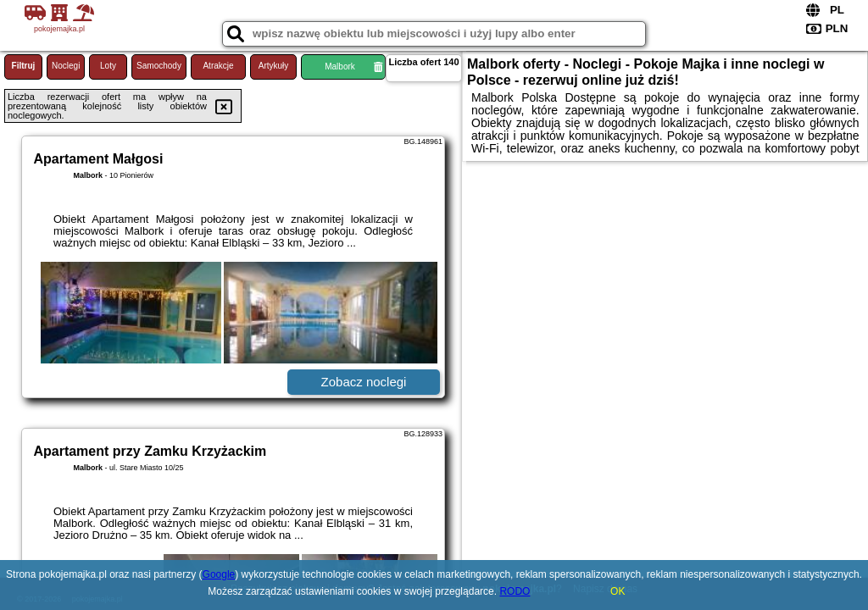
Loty (108, 66)
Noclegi (66, 66)
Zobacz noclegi (364, 382)
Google (219, 574)
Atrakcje (218, 66)
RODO (515, 591)
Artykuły (274, 66)
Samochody (159, 66)
